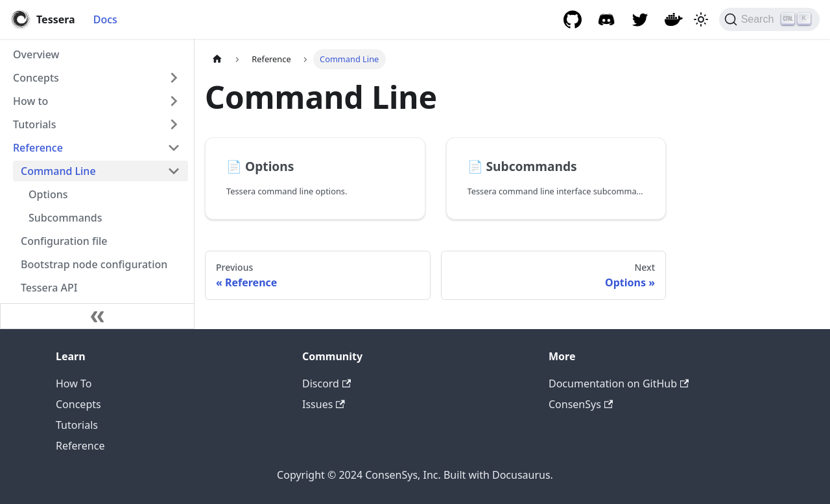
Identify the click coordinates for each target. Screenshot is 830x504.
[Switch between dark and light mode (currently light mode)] (701, 19)
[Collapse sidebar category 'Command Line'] (174, 171)
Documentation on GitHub (619, 384)
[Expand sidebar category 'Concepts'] (174, 78)
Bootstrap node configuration (94, 264)
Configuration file (64, 241)
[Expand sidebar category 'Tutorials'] (174, 124)
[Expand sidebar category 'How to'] (174, 101)
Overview (36, 54)
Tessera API (49, 288)
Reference (38, 148)
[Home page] (217, 59)
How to (30, 101)
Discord (326, 384)
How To (74, 384)
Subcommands (65, 218)
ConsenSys (581, 404)
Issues (324, 404)
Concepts (36, 78)
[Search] (769, 19)
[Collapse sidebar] (97, 316)
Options (48, 194)
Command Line (58, 171)
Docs (105, 19)
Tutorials (34, 124)
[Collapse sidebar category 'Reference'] (174, 148)
